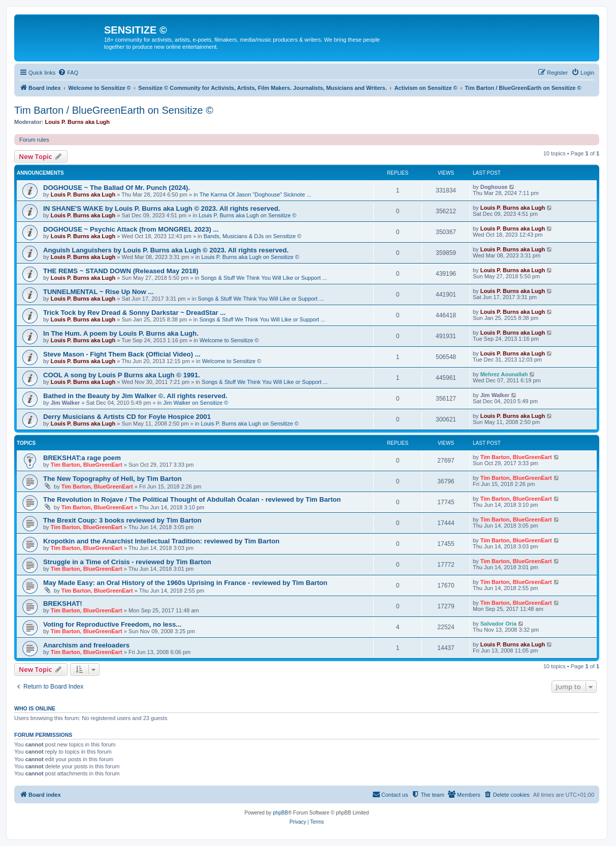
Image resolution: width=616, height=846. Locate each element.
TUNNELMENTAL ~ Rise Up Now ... (98, 292)
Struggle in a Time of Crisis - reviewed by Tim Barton (127, 562)
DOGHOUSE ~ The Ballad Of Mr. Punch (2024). (117, 188)
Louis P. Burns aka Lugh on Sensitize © (248, 215)
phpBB (280, 813)
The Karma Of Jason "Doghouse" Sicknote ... (255, 194)
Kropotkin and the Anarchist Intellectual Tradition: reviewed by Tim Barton (161, 541)
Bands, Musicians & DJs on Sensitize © (253, 236)
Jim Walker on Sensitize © (196, 403)
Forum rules (34, 140)
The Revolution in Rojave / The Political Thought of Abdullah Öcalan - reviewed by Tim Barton (192, 499)
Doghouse (494, 187)
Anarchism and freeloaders (86, 645)
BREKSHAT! (63, 604)
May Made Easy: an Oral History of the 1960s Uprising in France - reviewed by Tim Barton (185, 583)
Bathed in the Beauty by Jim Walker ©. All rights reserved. (135, 396)
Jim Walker (66, 403)
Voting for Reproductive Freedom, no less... (112, 624)
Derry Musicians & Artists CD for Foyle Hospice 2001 (127, 417)
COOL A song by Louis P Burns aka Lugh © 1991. (122, 375)
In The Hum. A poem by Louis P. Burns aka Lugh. (121, 333)
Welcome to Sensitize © (229, 340)
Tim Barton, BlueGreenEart (87, 465)
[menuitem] (68, 73)
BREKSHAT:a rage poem (82, 458)
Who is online (35, 708)
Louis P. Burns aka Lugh (78, 122)
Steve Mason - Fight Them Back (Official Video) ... (122, 354)
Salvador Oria (499, 624)
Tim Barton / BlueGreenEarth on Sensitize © (114, 110)
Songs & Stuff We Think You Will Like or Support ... (264, 278)
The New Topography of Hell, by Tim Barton (112, 479)
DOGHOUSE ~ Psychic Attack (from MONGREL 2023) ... (131, 229)
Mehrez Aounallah (504, 374)
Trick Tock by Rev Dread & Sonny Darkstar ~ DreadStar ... (134, 313)
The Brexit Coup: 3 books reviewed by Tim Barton (122, 520)
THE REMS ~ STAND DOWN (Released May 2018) (121, 271)
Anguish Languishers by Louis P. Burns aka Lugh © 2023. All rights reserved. (166, 250)
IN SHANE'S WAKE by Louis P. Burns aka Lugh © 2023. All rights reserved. (161, 208)
